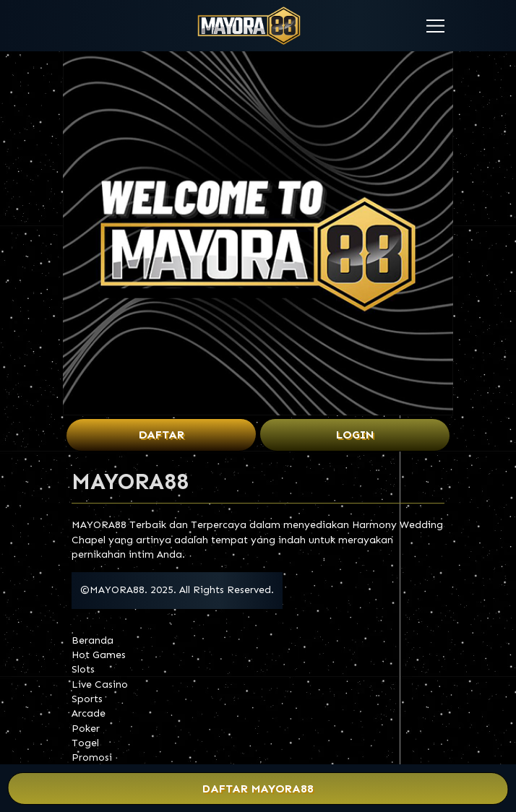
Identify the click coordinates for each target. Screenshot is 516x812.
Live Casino (100, 684)
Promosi (92, 757)
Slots (83, 669)
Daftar (162, 435)
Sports (87, 699)
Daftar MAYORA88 (258, 789)
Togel (85, 743)
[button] (435, 26)
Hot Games (99, 655)
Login (355, 435)
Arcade (89, 713)
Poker (86, 729)
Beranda (93, 640)
